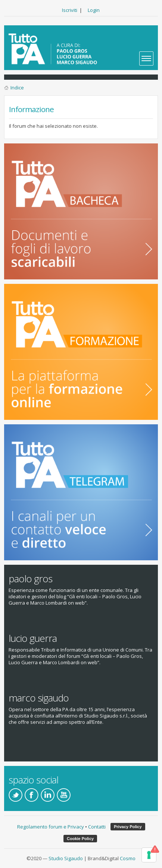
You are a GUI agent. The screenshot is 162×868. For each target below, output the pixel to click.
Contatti (97, 827)
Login (94, 10)
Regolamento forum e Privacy (51, 827)
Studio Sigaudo (66, 858)
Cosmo (128, 858)
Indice (17, 88)
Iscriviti (70, 10)
